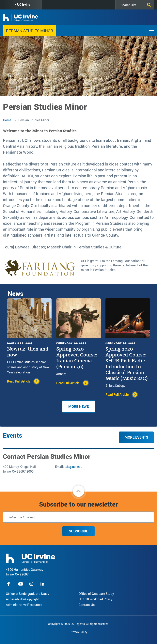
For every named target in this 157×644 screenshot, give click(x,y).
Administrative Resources (24, 605)
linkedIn (43, 584)
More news (79, 406)
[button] (79, 491)
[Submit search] (148, 4)
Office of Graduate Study (96, 594)
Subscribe (78, 531)
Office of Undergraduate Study (28, 594)
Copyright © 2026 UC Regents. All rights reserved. (79, 624)
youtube (21, 584)
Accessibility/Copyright (22, 599)
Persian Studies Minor (30, 31)
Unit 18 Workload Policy (95, 599)
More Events (136, 437)
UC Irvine (24, 4)
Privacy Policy (78, 632)
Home (7, 120)
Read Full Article (19, 381)
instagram (32, 584)
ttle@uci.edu (73, 467)
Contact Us (87, 605)
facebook (9, 584)
